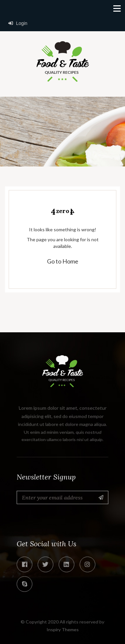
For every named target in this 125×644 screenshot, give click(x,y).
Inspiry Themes (62, 629)
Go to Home (63, 261)
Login (18, 23)
